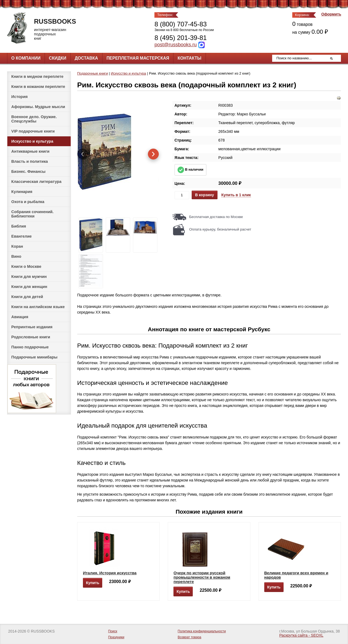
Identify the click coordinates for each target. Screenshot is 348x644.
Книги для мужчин (29, 277)
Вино (16, 256)
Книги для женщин (29, 287)
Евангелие (22, 236)
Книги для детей (27, 297)
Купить (93, 583)
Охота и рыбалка (28, 202)
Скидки (58, 58)
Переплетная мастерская (138, 58)
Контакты (189, 58)
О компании (26, 58)
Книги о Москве (26, 266)
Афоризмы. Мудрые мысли (38, 107)
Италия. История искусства (110, 573)
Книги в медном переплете (38, 76)
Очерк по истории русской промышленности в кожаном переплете (202, 577)
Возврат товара (190, 637)
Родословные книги (31, 337)
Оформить (331, 14)
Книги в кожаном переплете (38, 87)
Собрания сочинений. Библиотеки (33, 214)
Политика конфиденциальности (202, 631)
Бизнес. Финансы (29, 171)
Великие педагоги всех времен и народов (296, 575)
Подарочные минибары (35, 357)
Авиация (20, 317)
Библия (19, 226)
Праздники (116, 637)
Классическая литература (36, 182)
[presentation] (83, 154)
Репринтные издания (32, 327)
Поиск (113, 631)
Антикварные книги (30, 151)
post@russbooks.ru (175, 45)
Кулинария (22, 192)
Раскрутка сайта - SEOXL (301, 635)
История (20, 97)
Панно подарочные (30, 347)
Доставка (86, 58)
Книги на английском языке (38, 307)
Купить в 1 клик (236, 195)
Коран (17, 246)
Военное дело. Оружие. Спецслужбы (34, 119)
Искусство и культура (32, 141)
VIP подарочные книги (33, 131)
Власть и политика (30, 161)
